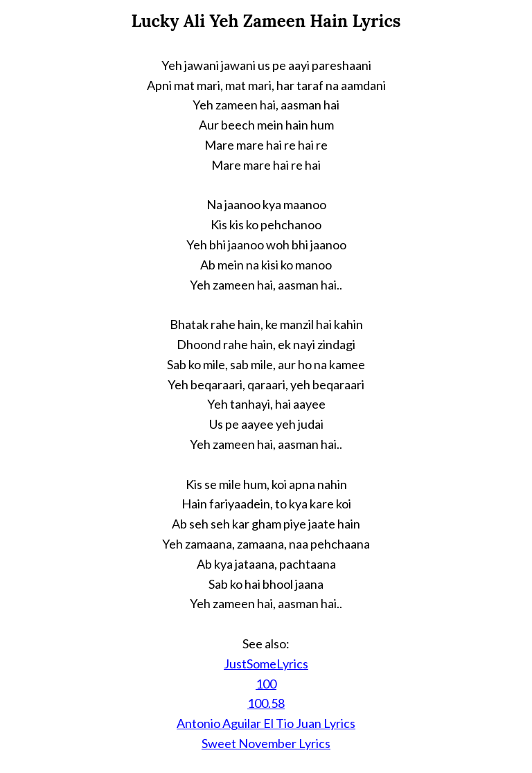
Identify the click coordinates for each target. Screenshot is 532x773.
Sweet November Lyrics (266, 743)
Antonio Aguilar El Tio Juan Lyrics (266, 723)
